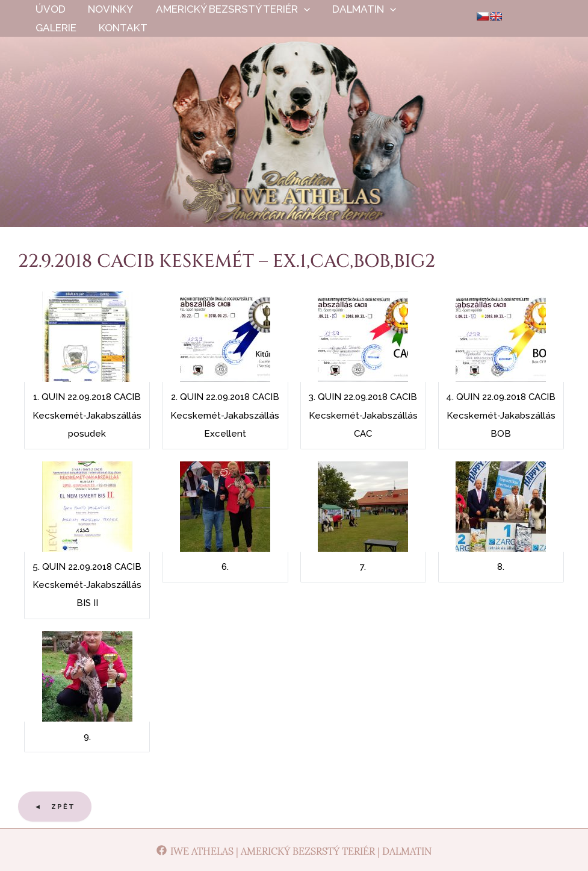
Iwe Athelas (294, 145)
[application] (299, 9)
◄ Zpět (55, 807)
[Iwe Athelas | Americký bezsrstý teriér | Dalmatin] (294, 850)
